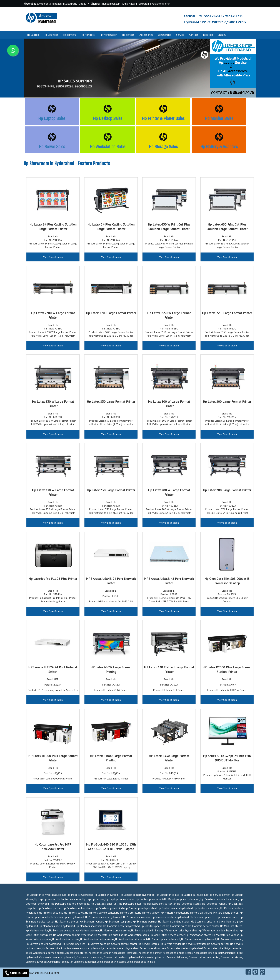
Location (208, 35)
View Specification (53, 257)
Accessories (146, 35)
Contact (194, 35)
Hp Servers (128, 35)
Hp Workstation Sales (108, 147)
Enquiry (222, 35)
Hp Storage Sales (163, 147)
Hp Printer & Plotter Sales (163, 118)
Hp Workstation (108, 35)
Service (180, 35)
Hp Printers (70, 35)
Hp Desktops (51, 35)
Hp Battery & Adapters (219, 147)
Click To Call (16, 973)
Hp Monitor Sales (219, 118)
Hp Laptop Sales (52, 118)
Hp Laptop (33, 35)
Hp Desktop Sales (108, 118)
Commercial (165, 35)
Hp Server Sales (52, 147)
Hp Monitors (88, 35)
